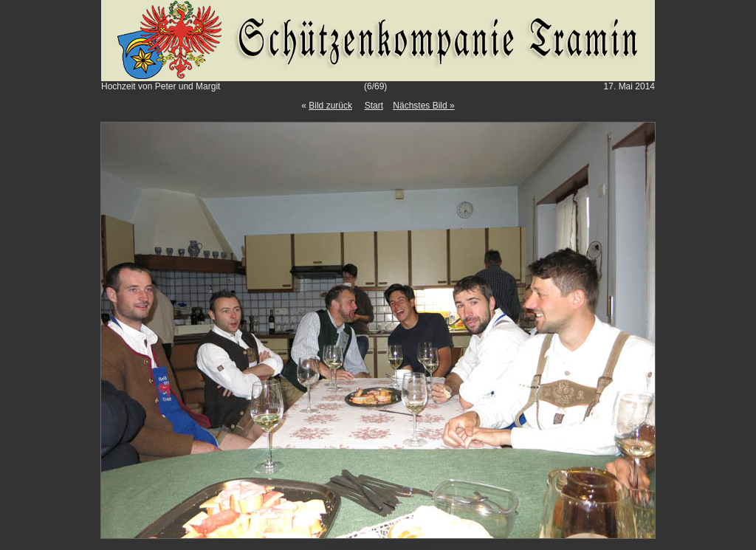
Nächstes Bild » (423, 106)
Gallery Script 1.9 (401, 546)
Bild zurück (330, 106)
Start (374, 106)
